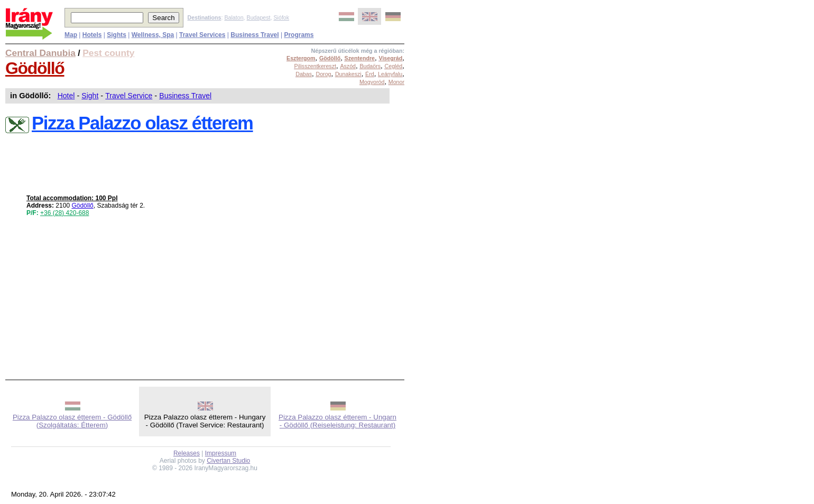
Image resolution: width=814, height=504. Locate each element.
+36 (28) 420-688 (64, 213)
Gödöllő (35, 68)
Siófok (281, 17)
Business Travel (185, 96)
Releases (187, 453)
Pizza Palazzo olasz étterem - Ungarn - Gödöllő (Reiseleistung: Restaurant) (337, 421)
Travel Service (129, 96)
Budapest (259, 17)
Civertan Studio (228, 461)
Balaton (234, 17)
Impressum (221, 453)
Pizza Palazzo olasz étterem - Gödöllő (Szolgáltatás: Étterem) (72, 421)
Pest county (108, 53)
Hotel (66, 96)
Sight (90, 96)
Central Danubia (40, 53)
